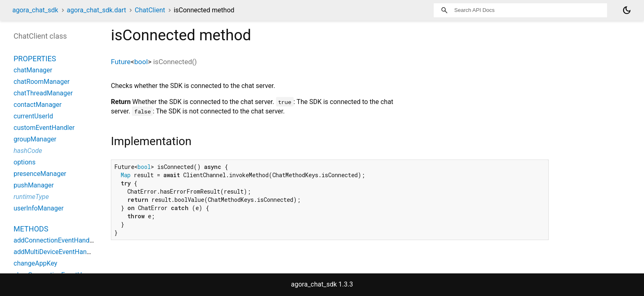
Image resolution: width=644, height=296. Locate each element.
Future (121, 62)
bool (141, 62)
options (24, 162)
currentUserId (33, 116)
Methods (31, 229)
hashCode (28, 151)
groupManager (35, 139)
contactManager (38, 105)
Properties (35, 59)
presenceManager (40, 174)
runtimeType (31, 197)
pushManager (34, 185)
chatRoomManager (41, 82)
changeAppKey (35, 263)
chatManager (33, 70)
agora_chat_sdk (35, 10)
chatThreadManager (43, 93)
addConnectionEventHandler (55, 240)
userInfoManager (39, 208)
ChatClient (150, 10)
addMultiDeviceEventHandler (56, 252)
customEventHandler (44, 128)
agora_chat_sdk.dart (97, 10)
